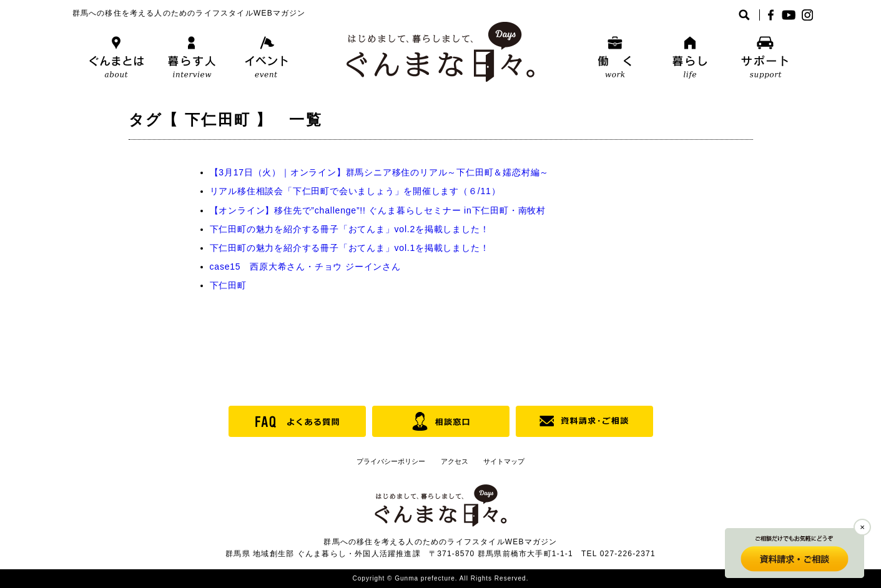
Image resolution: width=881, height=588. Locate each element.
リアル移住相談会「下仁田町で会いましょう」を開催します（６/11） (355, 191)
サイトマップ (504, 461)
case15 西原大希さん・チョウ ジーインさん (305, 267)
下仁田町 (228, 285)
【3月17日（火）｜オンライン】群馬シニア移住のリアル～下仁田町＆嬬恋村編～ (380, 172)
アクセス (455, 461)
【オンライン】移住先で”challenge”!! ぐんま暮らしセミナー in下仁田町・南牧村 (378, 210)
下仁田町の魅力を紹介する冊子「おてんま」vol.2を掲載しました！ (350, 229)
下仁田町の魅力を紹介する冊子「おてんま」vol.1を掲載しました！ (350, 248)
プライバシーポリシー (391, 461)
